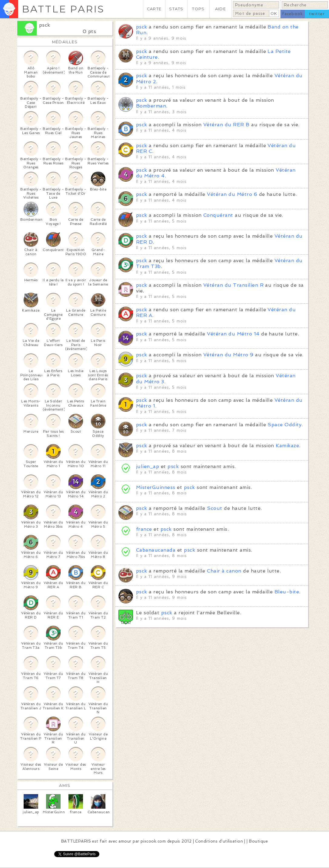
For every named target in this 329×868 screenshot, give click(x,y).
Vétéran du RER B (226, 125)
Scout (214, 508)
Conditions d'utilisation (219, 841)
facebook (292, 14)
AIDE (221, 9)
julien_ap (148, 466)
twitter (317, 14)
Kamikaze (287, 446)
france (144, 529)
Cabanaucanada (156, 550)
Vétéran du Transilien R (233, 285)
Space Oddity (284, 425)
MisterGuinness (156, 487)
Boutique (258, 841)
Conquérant (218, 215)
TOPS (198, 9)
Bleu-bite (287, 592)
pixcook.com (153, 841)
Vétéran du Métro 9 (228, 355)
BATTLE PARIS (63, 9)
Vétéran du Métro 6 (232, 194)
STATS (176, 9)
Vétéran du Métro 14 (233, 334)
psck (45, 25)
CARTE (154, 9)
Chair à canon (224, 571)
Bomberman (151, 106)
